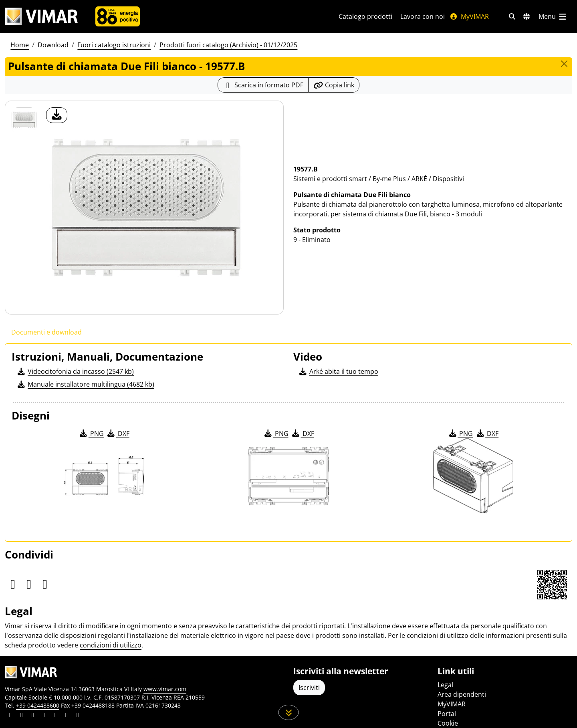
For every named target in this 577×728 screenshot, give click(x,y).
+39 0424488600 (38, 705)
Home (20, 45)
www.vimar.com (165, 689)
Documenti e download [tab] (46, 332)
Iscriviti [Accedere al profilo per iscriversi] (309, 688)
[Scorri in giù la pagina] (289, 712)
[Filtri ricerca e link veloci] (512, 16)
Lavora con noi (423, 16)
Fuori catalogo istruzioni (114, 45)
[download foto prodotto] (57, 115)
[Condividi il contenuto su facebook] (22, 716)
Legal (445, 685)
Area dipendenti (462, 694)
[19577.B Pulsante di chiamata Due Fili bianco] (24, 120)
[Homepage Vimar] (41, 17)
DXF (118, 434)
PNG (91, 434)
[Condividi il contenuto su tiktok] (78, 716)
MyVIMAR (469, 16)
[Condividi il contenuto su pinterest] (33, 716)
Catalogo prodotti (365, 16)
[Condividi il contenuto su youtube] (55, 716)
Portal (447, 714)
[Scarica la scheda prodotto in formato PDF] (263, 85)
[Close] (564, 64)
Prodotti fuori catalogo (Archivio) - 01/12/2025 (228, 45)
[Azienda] (118, 16)
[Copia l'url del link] (334, 85)
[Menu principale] (553, 16)
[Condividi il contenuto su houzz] (67, 716)
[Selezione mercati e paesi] (527, 16)
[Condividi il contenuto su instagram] (44, 716)
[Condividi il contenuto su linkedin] (10, 716)
